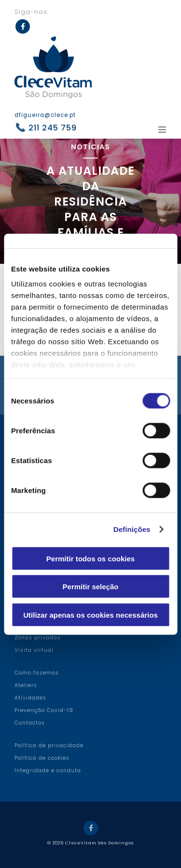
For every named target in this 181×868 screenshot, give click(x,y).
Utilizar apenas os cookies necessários (90, 615)
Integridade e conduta (48, 771)
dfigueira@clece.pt (45, 115)
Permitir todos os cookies (90, 558)
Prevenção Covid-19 (44, 710)
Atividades (30, 698)
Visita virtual (34, 650)
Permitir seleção (91, 587)
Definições (132, 529)
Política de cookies (42, 758)
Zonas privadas (38, 638)
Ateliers (26, 685)
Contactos (30, 723)
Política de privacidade (49, 745)
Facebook (23, 26)
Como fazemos (37, 673)
